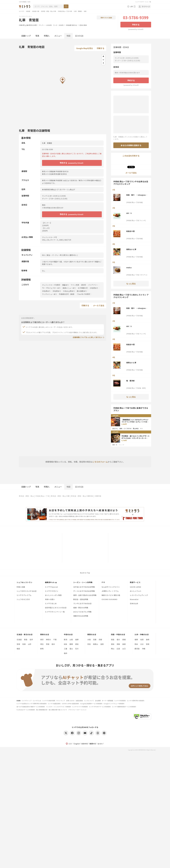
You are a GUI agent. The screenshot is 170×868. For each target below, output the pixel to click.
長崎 (148, 640)
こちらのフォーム (100, 462)
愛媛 (124, 640)
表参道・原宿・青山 (26, 496)
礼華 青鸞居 (78, 11)
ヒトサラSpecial (51, 587)
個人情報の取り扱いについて (58, 710)
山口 (124, 649)
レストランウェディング (139, 595)
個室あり (66, 285)
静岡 (71, 644)
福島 (18, 649)
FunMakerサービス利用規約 (26, 710)
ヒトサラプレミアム (24, 595)
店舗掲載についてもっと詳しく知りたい (88, 337)
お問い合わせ (70, 701)
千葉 (55, 640)
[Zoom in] (103, 56)
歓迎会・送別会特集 (81, 599)
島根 (124, 644)
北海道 (19, 640)
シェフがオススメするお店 (27, 591)
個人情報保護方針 (42, 710)
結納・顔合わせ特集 (81, 608)
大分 (142, 644)
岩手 (31, 640)
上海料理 (28, 25)
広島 (118, 649)
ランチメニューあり (49, 294)
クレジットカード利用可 (51, 285)
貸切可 (84, 285)
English (77, 744)
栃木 (53, 644)
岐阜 (66, 644)
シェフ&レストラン (24, 582)
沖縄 (144, 649)
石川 (77, 649)
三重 (66, 649)
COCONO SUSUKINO (109, 599)
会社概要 (98, 701)
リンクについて (89, 701)
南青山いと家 (131, 249)
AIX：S (129, 213)
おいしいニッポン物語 (53, 595)
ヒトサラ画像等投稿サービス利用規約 (124, 707)
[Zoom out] (103, 60)
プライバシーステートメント (77, 710)
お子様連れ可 (83, 288)
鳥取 (118, 644)
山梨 (71, 640)
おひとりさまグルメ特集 (82, 612)
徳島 (113, 640)
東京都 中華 (36, 11)
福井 (66, 653)
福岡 (136, 640)
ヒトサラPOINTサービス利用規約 (100, 707)
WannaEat (134, 599)
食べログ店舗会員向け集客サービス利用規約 (31, 707)
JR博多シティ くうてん (110, 591)
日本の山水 (134, 604)
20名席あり (46, 291)
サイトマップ (61, 701)
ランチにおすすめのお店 (82, 604)
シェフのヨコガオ (23, 599)
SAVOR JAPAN (135, 587)
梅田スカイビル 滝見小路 (111, 595)
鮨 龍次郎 (130, 381)
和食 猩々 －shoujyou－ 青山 (137, 195)
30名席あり (57, 291)
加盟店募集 (79, 701)
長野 (77, 640)
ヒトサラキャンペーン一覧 (55, 612)
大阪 (89, 640)
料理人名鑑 (21, 587)
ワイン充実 (75, 285)
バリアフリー (93, 285)
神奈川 (48, 640)
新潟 (66, 640)
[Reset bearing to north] (103, 63)
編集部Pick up (51, 582)
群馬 (42, 649)
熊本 (136, 644)
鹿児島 (137, 649)
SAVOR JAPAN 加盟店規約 (70, 704)
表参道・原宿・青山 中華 (49, 11)
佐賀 (142, 640)
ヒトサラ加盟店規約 (54, 704)
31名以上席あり (69, 291)
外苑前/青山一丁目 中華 (65, 11)
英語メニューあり (69, 288)
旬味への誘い (50, 599)
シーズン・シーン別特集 (83, 582)
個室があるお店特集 (81, 616)
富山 (71, 649)
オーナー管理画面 (108, 701)
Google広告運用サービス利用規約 (91, 704)
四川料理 (34, 25)
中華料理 (22, 25)
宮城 (18, 644)
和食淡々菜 (130, 231)
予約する (136, 25)
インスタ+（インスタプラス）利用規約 (59, 707)
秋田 (24, 644)
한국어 (100, 744)
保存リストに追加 (106, 18)
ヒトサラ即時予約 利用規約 (136, 701)
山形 (30, 644)
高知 (113, 644)
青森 (26, 640)
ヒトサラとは (37, 701)
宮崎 (148, 644)
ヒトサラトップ (27, 701)
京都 (100, 640)
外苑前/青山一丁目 (42, 496)
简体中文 (85, 744)
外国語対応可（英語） (67, 294)
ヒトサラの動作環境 (49, 701)
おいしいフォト (136, 591)
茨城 (48, 644)
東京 (42, 640)
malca (129, 268)
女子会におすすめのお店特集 (84, 587)
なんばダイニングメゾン (111, 587)
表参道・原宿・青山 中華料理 (82, 496)
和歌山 (96, 644)
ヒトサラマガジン (52, 591)
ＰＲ (103, 582)
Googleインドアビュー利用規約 (114, 704)
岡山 (113, 649)
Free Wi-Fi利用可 (84, 294)
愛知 (77, 644)
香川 (118, 640)
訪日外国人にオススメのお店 (56, 608)
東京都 (28, 11)
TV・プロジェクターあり (51, 288)
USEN (18, 701)
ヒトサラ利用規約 (120, 701)
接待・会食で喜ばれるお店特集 (85, 595)
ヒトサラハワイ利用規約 (80, 707)
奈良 (89, 644)
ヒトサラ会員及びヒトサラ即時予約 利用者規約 (32, 704)
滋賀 (102, 644)
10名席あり (94, 288)
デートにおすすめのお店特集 (84, 591)
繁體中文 (93, 744)
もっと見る (131, 284)
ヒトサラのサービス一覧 (143, 2)
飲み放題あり (82, 291)
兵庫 (95, 640)
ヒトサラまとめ (51, 604)
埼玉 (42, 644)
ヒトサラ (21, 11)
